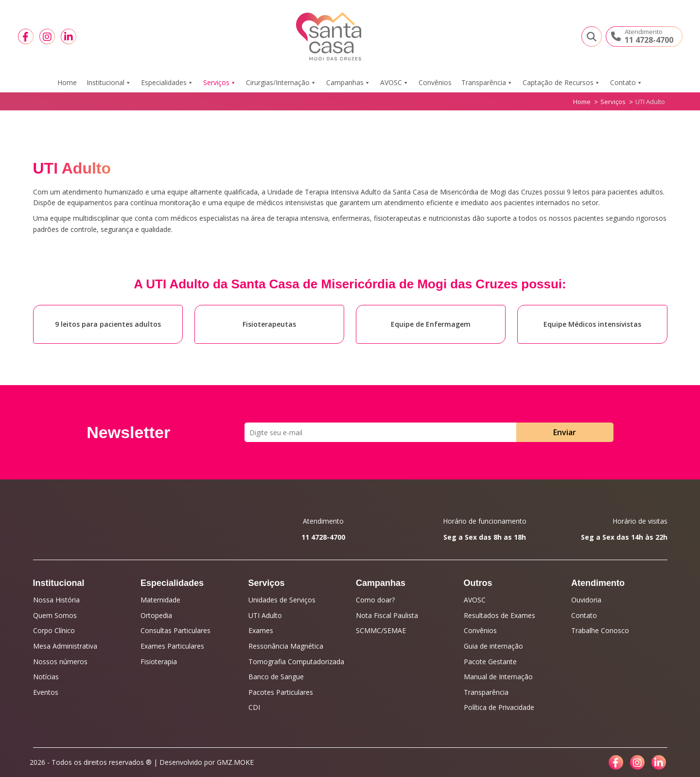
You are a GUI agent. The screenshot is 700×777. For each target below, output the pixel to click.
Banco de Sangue (276, 677)
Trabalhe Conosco (600, 630)
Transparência (487, 83)
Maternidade (160, 600)
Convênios (435, 82)
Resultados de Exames (499, 615)
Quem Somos (55, 615)
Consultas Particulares (175, 630)
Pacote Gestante (490, 662)
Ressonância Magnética (286, 646)
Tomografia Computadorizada (296, 662)
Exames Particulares (172, 646)
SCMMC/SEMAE (381, 630)
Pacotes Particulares (281, 692)
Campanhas (348, 83)
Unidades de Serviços (282, 600)
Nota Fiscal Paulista (387, 615)
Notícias (46, 677)
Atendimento (598, 583)
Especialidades (167, 83)
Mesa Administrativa (65, 646)
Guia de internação (493, 646)
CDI (254, 707)
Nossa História (56, 600)
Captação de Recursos (561, 83)
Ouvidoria (586, 600)
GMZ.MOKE (235, 762)
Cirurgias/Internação (281, 83)
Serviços (220, 83)
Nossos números (60, 662)
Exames (261, 630)
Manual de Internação (498, 677)
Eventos (46, 692)
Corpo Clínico (54, 630)
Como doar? (375, 600)
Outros (478, 583)
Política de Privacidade (499, 707)
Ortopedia (156, 615)
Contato (626, 83)
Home (67, 82)
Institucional (109, 83)
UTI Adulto (265, 615)
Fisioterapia (159, 662)
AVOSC (394, 83)
